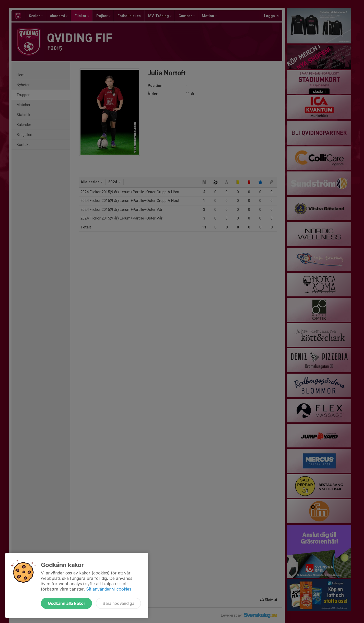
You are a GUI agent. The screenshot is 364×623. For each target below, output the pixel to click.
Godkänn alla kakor (66, 603)
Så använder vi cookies (109, 589)
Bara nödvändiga (118, 603)
